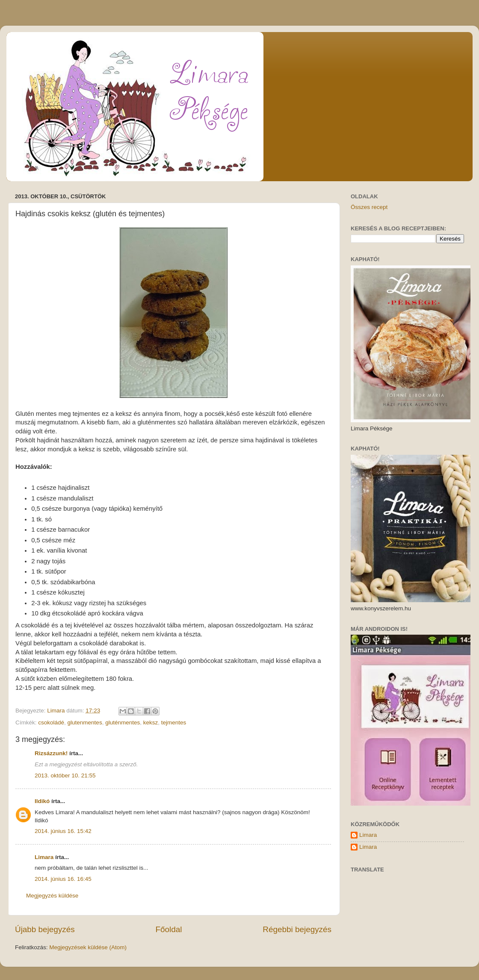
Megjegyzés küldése (52, 896)
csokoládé (51, 722)
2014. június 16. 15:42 (63, 831)
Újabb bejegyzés (45, 929)
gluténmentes (123, 722)
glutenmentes (85, 722)
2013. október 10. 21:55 (65, 775)
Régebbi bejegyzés (297, 929)
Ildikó (42, 801)
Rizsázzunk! (51, 753)
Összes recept (369, 207)
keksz (151, 722)
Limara (44, 857)
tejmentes (174, 722)
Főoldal (169, 929)
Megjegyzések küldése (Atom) (88, 947)
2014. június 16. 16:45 (63, 879)
